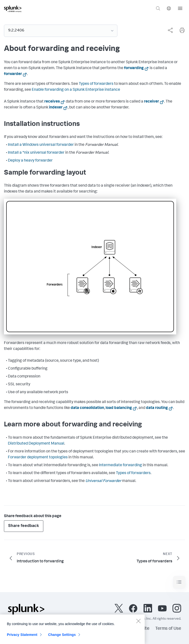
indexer (56, 108)
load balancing (119, 408)
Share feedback (24, 526)
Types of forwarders (96, 84)
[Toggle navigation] (179, 582)
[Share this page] (170, 30)
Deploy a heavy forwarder (30, 161)
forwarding (134, 68)
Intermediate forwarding (120, 465)
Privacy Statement (22, 638)
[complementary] (168, 30)
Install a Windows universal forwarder (41, 145)
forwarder (13, 74)
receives (52, 102)
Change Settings (62, 638)
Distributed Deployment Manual (36, 444)
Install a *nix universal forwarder (36, 153)
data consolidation (87, 408)
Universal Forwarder (103, 481)
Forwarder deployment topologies (38, 458)
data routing (157, 408)
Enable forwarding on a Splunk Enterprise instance (76, 90)
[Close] (138, 624)
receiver (151, 102)
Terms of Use (168, 629)
